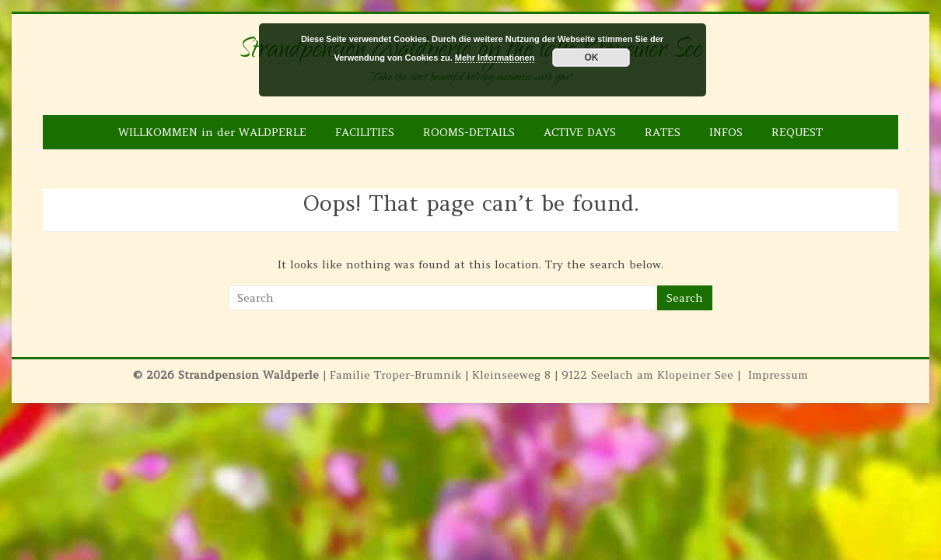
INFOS (726, 132)
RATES (663, 132)
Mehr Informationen (495, 58)
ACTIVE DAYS (580, 132)
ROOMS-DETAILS (469, 132)
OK (591, 58)
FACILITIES (365, 132)
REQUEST (797, 132)
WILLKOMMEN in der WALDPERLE (212, 132)
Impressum (778, 375)
